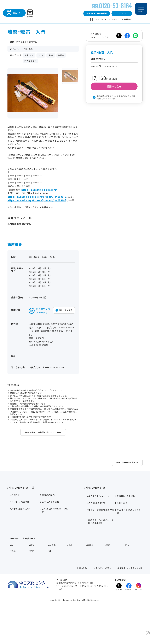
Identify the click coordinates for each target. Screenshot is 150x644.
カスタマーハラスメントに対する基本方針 (100, 554)
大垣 (32, 583)
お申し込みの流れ (50, 534)
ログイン (122, 14)
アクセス (114, 20)
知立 (126, 578)
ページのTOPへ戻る (127, 495)
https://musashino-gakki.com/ (39, 191)
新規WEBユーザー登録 (97, 14)
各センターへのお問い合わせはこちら (43, 434)
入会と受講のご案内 (20, 541)
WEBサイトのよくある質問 (128, 544)
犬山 (70, 578)
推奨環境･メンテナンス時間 (130, 601)
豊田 (107, 578)
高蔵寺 (90, 578)
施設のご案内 (48, 527)
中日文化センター (96, 520)
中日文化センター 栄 (21, 520)
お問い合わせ (83, 601)
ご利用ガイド (98, 20)
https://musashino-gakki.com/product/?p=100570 (37, 198)
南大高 (52, 578)
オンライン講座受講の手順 (100, 542)
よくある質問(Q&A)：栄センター (55, 542)
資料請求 (127, 20)
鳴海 (32, 578)
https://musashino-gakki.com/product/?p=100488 (37, 202)
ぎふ (13, 583)
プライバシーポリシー (103, 601)
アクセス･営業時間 (20, 534)
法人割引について (96, 535)
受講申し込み (114, 88)
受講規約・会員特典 (125, 528)
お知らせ (15, 527)
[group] (70, 77)
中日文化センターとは (98, 528)
